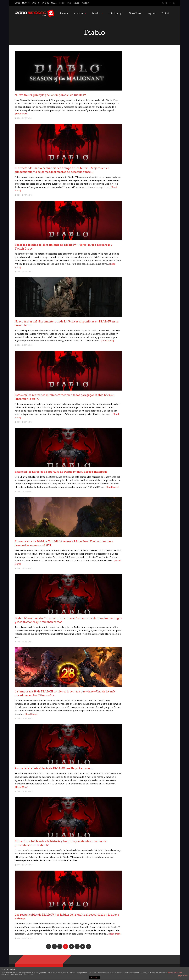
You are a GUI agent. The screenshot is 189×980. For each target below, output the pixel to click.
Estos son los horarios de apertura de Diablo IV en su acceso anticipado (61, 472)
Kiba (18, 118)
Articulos (97, 13)
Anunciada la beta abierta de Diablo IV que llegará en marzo (54, 768)
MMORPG (36, 3)
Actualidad (80, 13)
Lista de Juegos (116, 13)
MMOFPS (26, 3)
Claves (76, 3)
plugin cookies (183, 976)
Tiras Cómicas (136, 13)
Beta (69, 3)
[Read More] (22, 114)
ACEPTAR (95, 978)
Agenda (152, 13)
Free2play (85, 3)
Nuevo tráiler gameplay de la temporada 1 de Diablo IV (50, 95)
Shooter (62, 3)
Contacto (166, 13)
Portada (64, 13)
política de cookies (175, 973)
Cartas (17, 3)
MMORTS (45, 3)
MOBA (54, 3)
